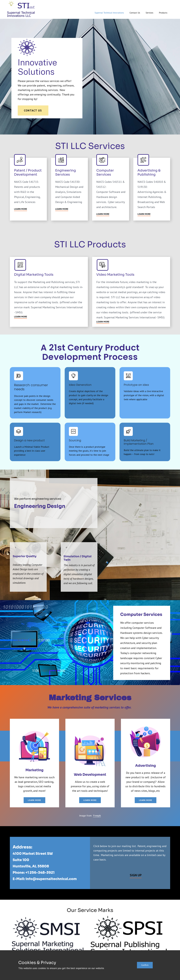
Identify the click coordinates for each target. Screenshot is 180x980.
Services (149, 13)
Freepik (97, 816)
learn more (34, 800)
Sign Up (136, 875)
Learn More (21, 209)
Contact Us (135, 13)
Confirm (145, 965)
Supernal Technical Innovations (109, 13)
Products (163, 13)
